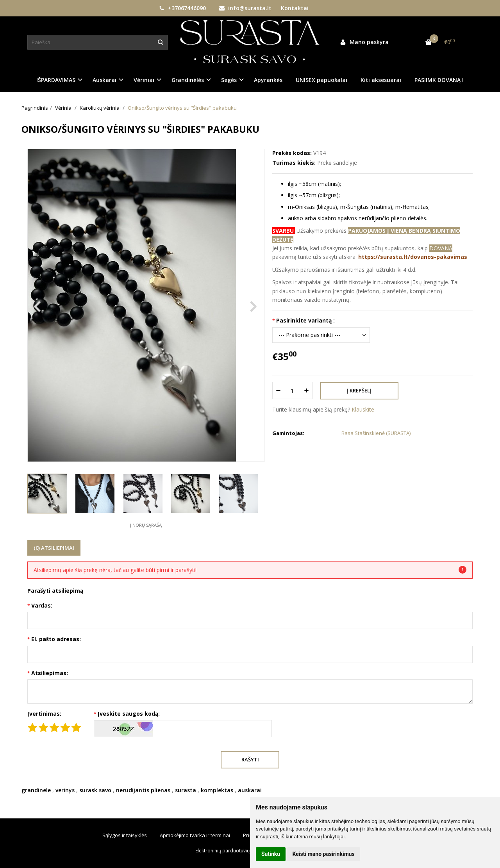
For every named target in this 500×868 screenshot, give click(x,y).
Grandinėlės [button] (188, 80)
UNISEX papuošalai (321, 80)
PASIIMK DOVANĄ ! (439, 80)
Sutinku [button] (271, 854)
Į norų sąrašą (146, 525)
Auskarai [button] (104, 80)
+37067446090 (182, 8)
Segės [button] (229, 80)
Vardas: (42, 605)
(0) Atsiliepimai (54, 548)
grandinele (36, 790)
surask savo (95, 790)
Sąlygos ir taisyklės (125, 835)
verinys (65, 790)
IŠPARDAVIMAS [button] (56, 80)
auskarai (250, 790)
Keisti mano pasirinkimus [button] (324, 854)
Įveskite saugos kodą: (129, 714)
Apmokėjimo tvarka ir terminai (195, 835)
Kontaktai (295, 8)
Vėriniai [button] (144, 80)
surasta (186, 790)
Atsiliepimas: (50, 673)
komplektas (217, 790)
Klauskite (363, 409)
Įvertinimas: (44, 714)
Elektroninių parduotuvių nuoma (231, 851)
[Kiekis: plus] (307, 390)
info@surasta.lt (245, 8)
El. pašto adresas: (56, 639)
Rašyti (250, 759)
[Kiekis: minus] (278, 390)
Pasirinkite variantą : (305, 320)
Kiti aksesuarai (381, 80)
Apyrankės (268, 80)
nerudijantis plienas (143, 790)
